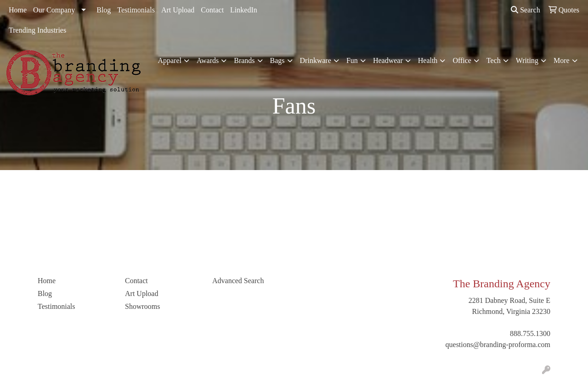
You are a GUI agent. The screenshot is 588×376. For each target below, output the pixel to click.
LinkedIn (244, 10)
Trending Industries (37, 30)
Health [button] (428, 60)
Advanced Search (238, 281)
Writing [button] (527, 60)
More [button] (562, 60)
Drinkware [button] (316, 60)
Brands (244, 60)
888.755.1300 (530, 333)
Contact (212, 10)
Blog (104, 10)
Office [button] (462, 60)
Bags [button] (277, 60)
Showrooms (142, 306)
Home (18, 10)
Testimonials (136, 10)
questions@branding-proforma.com (498, 345)
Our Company (54, 10)
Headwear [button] (388, 60)
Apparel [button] (170, 60)
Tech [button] (494, 60)
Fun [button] (352, 60)
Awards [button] (208, 60)
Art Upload (178, 10)
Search (526, 10)
